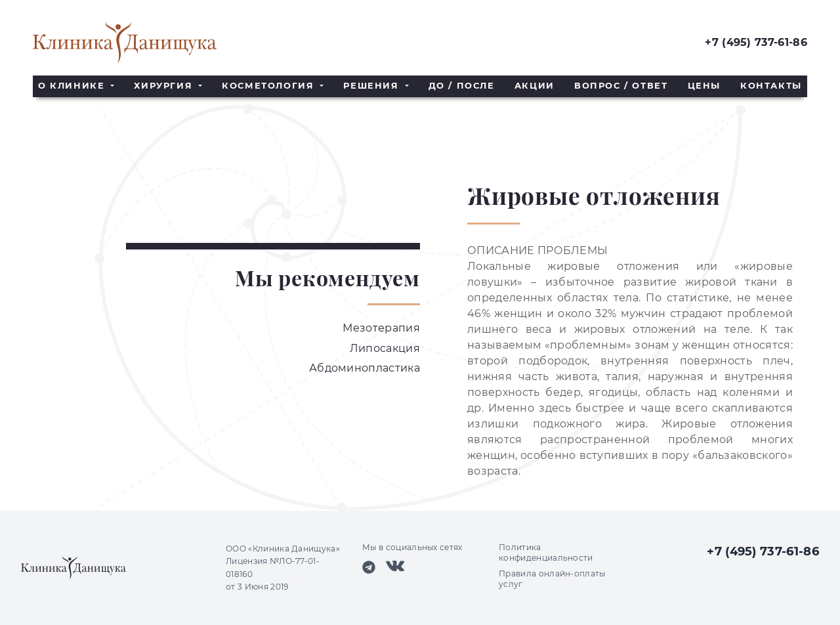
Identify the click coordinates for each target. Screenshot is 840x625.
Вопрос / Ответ (621, 86)
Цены (704, 86)
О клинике (73, 86)
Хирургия (165, 86)
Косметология (270, 86)
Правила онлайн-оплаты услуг (552, 579)
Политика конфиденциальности (546, 552)
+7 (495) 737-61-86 (756, 42)
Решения (373, 86)
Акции (535, 86)
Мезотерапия (381, 328)
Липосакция (385, 348)
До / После (462, 86)
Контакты (771, 86)
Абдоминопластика (365, 368)
